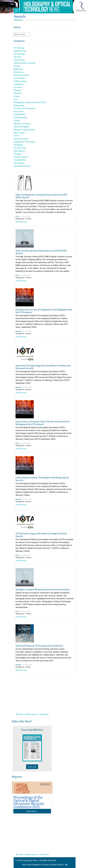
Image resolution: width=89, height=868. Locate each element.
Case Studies (19, 78)
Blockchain (19, 72)
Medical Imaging (21, 127)
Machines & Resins (22, 123)
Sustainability (20, 160)
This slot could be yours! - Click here (32, 714)
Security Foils (20, 148)
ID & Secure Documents (24, 108)
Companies (19, 84)
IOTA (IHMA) (19, 114)
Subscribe (32, 767)
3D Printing (19, 48)
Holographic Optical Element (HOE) (30, 102)
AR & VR (17, 57)
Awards (17, 66)
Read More (21, 222)
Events (17, 96)
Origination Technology (24, 142)
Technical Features (22, 166)
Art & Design (19, 54)
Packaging (18, 145)
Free (16, 99)
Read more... (32, 811)
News (16, 136)
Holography (19, 105)
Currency (18, 87)
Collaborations (20, 81)
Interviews (19, 111)
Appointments (20, 51)
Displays (17, 90)
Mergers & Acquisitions (24, 130)
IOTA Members (20, 117)
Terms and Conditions (31, 865)
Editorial (18, 93)
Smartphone (19, 151)
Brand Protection (21, 75)
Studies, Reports (21, 157)
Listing (17, 120)
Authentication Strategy (25, 63)
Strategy (17, 154)
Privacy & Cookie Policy (52, 865)
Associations (19, 60)
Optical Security (21, 139)
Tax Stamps (19, 163)
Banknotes (18, 69)
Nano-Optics (19, 133)
